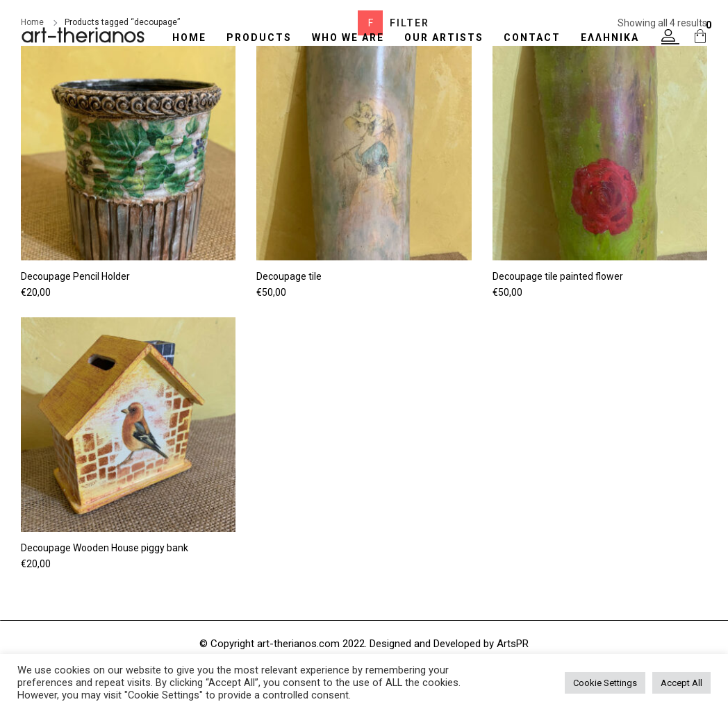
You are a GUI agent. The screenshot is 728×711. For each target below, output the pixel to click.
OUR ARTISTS (444, 37)
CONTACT (532, 37)
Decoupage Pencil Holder (75, 276)
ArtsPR (513, 644)
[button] (670, 37)
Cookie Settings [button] (605, 683)
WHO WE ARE (348, 37)
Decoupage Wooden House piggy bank (105, 548)
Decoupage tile (289, 276)
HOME (189, 37)
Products (259, 37)
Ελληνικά (610, 37)
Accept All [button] (681, 683)
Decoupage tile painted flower (558, 276)
